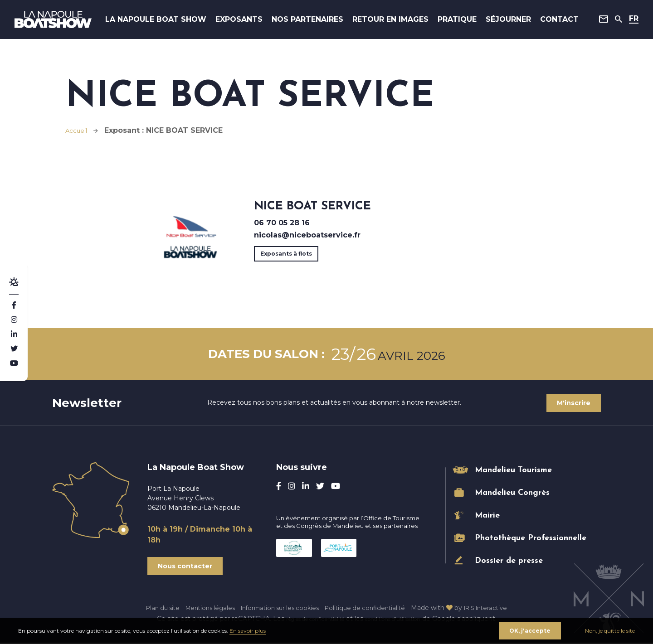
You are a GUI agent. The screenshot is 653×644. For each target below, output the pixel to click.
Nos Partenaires (312, 22)
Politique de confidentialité (370, 609)
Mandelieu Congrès (512, 493)
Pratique (453, 22)
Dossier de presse (509, 561)
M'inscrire (573, 403)
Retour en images (390, 22)
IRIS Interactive (496, 609)
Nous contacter (186, 567)
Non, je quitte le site (610, 630)
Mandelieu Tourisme (513, 470)
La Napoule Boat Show (167, 22)
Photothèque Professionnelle (531, 538)
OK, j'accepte (529, 630)
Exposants (246, 22)
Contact (556, 22)
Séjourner (505, 22)
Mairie (487, 516)
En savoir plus (248, 630)
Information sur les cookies (278, 609)
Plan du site (151, 609)
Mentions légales (203, 609)
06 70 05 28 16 (282, 223)
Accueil (79, 130)
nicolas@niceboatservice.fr (307, 235)
